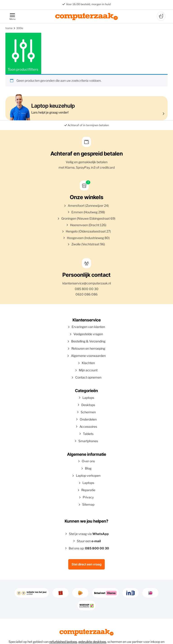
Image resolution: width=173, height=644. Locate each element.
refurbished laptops (63, 642)
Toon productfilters (23, 53)
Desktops (88, 405)
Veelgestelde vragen (88, 334)
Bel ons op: (89, 548)
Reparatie (88, 490)
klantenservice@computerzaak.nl (87, 283)
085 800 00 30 (87, 289)
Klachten (88, 363)
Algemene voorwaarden (88, 356)
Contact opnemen (88, 377)
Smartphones (88, 441)
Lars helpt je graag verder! (85, 108)
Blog (88, 468)
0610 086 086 (86, 294)
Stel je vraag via (89, 534)
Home (9, 28)
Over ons (88, 461)
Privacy (88, 497)
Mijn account (88, 370)
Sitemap (88, 504)
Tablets (88, 434)
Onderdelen (88, 419)
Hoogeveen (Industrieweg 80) (88, 238)
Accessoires (88, 427)
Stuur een (89, 541)
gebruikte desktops (92, 642)
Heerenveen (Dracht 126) (88, 225)
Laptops (88, 398)
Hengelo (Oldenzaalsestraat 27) (88, 231)
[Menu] (12, 16)
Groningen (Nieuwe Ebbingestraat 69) (88, 218)
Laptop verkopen (88, 475)
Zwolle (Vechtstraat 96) (88, 244)
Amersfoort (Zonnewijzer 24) (88, 206)
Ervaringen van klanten (88, 327)
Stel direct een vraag (86, 564)
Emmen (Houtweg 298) (88, 212)
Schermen (88, 412)
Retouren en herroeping (88, 348)
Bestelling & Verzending (88, 341)
